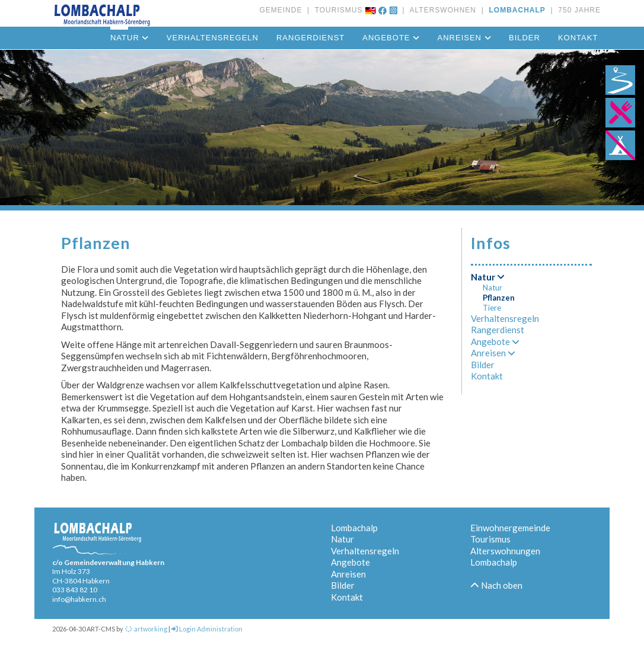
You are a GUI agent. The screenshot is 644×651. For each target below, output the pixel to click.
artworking (146, 629)
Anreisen (464, 38)
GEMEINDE (280, 10)
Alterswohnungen (505, 551)
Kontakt (578, 38)
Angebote (391, 38)
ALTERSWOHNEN (441, 10)
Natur (488, 277)
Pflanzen (499, 298)
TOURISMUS (336, 10)
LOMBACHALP (515, 10)
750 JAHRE (577, 10)
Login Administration (207, 629)
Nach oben (496, 585)
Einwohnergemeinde (510, 528)
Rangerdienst (310, 38)
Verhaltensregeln (213, 38)
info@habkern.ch (79, 599)
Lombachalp (354, 528)
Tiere (492, 308)
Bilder (525, 38)
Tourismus (490, 539)
